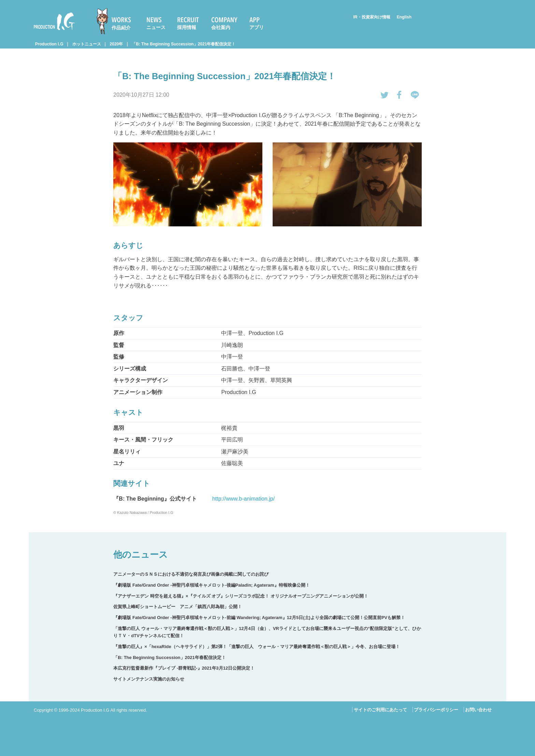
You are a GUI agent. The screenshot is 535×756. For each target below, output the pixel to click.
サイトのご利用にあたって (380, 710)
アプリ (257, 27)
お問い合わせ (478, 710)
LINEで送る (415, 95)
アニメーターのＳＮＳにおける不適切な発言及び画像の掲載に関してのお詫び (191, 574)
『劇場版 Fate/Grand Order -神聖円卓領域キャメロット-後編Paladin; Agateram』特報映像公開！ (211, 585)
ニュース (156, 27)
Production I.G (54, 21)
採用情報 (187, 27)
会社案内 (221, 27)
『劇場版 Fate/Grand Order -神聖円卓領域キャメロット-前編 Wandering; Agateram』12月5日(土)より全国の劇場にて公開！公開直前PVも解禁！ (259, 618)
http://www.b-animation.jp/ (243, 499)
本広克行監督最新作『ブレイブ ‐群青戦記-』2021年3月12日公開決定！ (184, 668)
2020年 (117, 44)
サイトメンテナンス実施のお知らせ (149, 679)
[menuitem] (117, 21)
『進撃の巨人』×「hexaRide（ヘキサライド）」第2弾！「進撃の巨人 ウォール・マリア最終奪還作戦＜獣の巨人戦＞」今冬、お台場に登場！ (257, 647)
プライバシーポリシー (436, 710)
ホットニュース (87, 44)
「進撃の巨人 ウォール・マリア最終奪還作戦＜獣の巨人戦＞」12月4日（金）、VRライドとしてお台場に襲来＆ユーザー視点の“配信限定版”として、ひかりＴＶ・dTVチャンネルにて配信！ (267, 632)
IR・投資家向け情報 (372, 17)
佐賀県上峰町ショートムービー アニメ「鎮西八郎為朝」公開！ (178, 607)
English (404, 17)
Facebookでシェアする (400, 95)
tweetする (385, 95)
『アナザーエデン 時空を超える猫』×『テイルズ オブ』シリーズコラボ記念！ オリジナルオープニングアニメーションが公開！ (241, 596)
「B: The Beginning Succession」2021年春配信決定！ (184, 44)
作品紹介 (121, 28)
